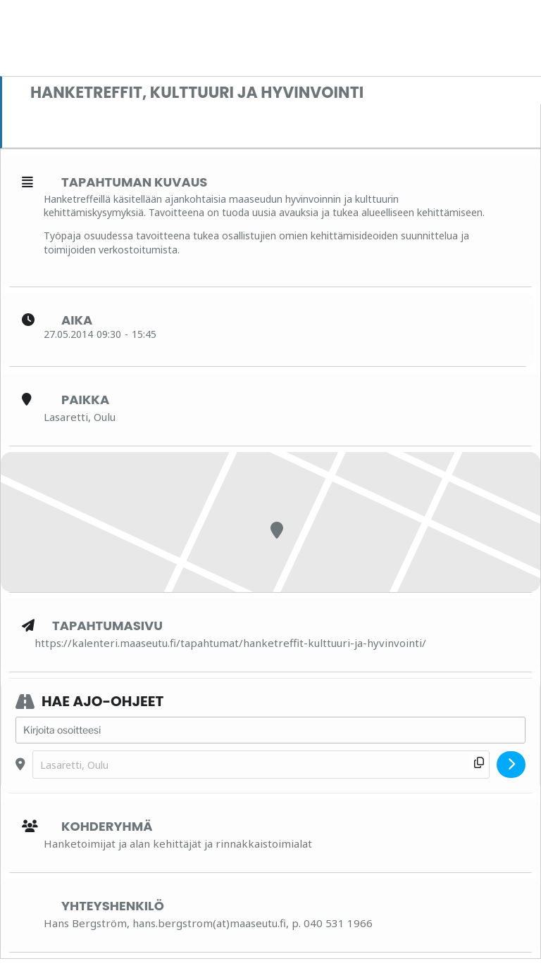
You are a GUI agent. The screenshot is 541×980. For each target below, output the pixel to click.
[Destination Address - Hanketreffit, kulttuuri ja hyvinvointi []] (261, 765)
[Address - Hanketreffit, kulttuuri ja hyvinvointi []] (270, 730)
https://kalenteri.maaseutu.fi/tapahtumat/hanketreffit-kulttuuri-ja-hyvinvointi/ (230, 643)
